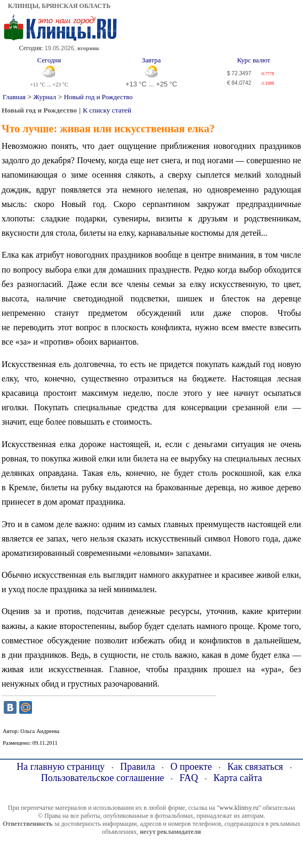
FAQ (189, 778)
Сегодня (49, 60)
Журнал (45, 97)
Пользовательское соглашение (103, 778)
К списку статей (107, 110)
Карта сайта (238, 778)
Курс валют (253, 60)
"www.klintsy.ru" (239, 808)
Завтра (151, 60)
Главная (14, 97)
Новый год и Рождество (98, 97)
